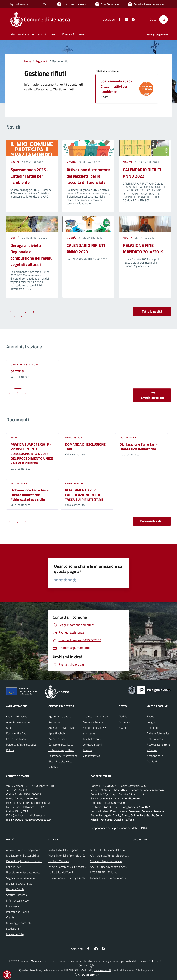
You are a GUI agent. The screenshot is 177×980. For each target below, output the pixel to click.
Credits (10, 917)
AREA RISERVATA (86, 975)
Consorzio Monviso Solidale (106, 861)
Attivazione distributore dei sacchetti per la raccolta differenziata (88, 176)
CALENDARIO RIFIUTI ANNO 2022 (142, 173)
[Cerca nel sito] (163, 19)
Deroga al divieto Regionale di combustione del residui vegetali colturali (32, 255)
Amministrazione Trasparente (23, 850)
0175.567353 (19, 790)
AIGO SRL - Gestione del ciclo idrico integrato (116, 850)
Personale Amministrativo (21, 745)
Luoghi (151, 722)
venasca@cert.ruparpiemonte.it (32, 803)
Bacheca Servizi (15, 889)
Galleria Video (155, 739)
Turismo (87, 750)
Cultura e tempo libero (61, 750)
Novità (15, 162)
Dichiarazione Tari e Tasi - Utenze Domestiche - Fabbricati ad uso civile (30, 495)
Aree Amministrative (18, 722)
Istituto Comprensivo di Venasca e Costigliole (74, 867)
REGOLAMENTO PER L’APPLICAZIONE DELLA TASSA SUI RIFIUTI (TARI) (84, 495)
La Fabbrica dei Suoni (61, 872)
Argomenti (42, 61)
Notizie (123, 716)
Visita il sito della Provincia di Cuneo (69, 856)
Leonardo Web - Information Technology (114, 878)
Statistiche (13, 929)
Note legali (13, 906)
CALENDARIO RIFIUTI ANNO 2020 (86, 248)
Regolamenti (74, 483)
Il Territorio (153, 728)
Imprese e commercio (95, 716)
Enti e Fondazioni (16, 739)
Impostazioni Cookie (18, 912)
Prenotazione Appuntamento (23, 872)
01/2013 (17, 371)
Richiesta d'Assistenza (19, 884)
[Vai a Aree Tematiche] (107, 4)
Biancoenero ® (102, 970)
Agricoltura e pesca (60, 716)
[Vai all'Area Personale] (146, 4)
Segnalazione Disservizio (20, 878)
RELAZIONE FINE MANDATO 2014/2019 (143, 248)
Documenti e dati (152, 521)
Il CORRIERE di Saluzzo (104, 872)
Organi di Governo (17, 716)
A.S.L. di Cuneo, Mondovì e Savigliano (112, 867)
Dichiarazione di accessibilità (23, 856)
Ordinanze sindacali (25, 364)
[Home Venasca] (42, 19)
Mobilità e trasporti (94, 722)
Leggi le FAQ (13, 867)
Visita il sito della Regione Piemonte (69, 850)
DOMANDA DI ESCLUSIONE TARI (85, 447)
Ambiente (54, 722)
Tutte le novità (152, 311)
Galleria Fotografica (158, 733)
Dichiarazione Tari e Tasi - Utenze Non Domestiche (139, 447)
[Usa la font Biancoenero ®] (72, 4)
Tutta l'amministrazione (152, 395)
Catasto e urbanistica (61, 745)
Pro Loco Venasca (59, 861)
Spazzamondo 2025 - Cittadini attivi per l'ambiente (117, 86)
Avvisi (15, 437)
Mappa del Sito (15, 934)
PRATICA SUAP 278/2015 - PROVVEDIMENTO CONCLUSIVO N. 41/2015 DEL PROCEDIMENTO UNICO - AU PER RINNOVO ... (32, 454)
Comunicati (125, 722)
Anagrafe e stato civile (62, 728)
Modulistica (74, 437)
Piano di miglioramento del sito (24, 861)
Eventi (151, 716)
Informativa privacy (17, 900)
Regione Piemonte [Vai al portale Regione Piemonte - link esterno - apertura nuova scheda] (19, 4)
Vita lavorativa (91, 756)
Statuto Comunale (17, 895)
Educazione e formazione (63, 756)
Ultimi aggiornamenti (18, 923)
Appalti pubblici (57, 733)
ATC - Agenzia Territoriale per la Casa (111, 856)
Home (28, 61)
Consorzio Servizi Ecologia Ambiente (69, 878)
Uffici (9, 728)
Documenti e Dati (16, 733)
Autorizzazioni (57, 739)
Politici (10, 750)
